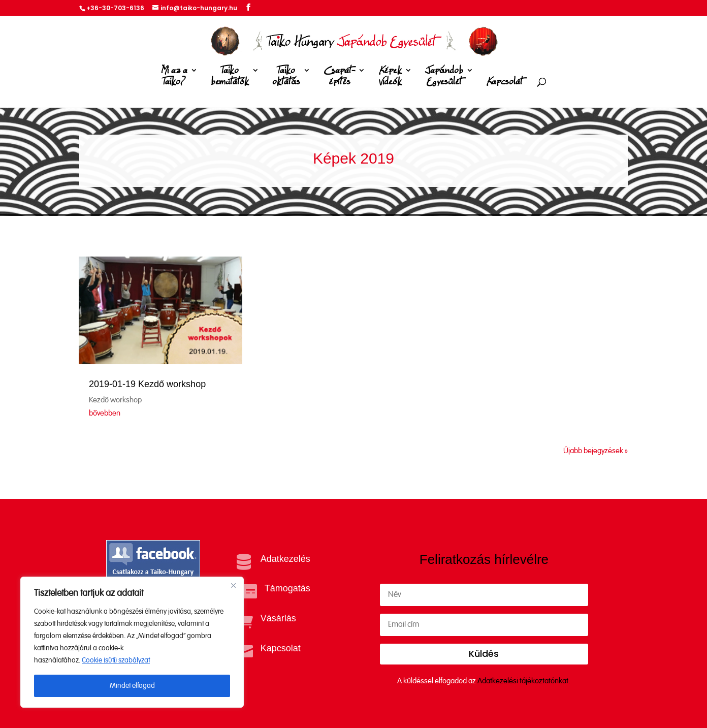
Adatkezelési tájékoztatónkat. (524, 681)
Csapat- (339, 78)
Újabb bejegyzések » (596, 451)
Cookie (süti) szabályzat (116, 660)
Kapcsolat (505, 82)
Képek (390, 78)
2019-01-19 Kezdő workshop (147, 384)
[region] (132, 642)
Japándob (444, 78)
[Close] (233, 585)
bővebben (105, 413)
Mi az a (174, 78)
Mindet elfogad (132, 686)
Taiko (230, 78)
